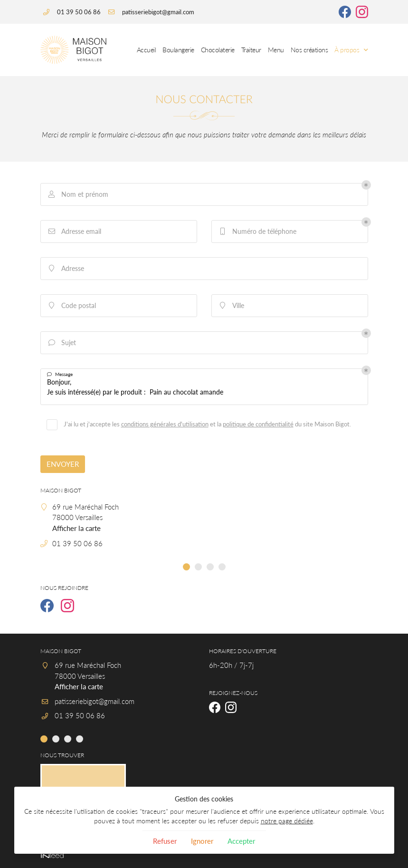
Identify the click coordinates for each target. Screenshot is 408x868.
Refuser (165, 841)
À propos (347, 50)
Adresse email (74, 231)
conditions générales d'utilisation (165, 424)
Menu (276, 50)
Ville (231, 305)
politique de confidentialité (258, 424)
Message (60, 374)
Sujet (62, 342)
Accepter (241, 841)
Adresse (66, 268)
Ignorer (202, 841)
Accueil (147, 50)
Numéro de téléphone (257, 231)
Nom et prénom (78, 194)
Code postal (71, 305)
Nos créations (309, 50)
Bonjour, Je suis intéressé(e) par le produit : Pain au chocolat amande (204, 387)
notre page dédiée (287, 821)
